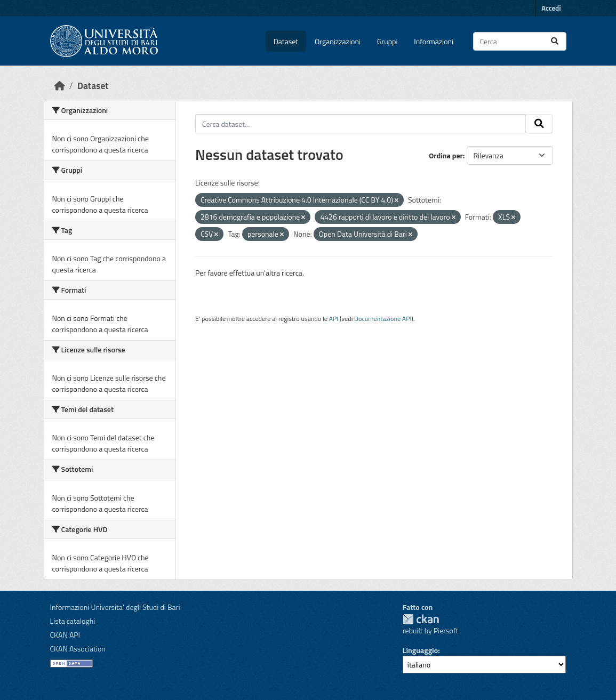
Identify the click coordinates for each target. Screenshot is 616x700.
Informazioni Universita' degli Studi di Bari (115, 607)
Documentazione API (383, 319)
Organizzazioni (338, 41)
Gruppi (387, 41)
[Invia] (555, 41)
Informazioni (434, 41)
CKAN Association (78, 649)
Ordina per (446, 155)
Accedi (551, 8)
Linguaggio (420, 650)
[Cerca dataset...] (520, 41)
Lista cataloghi (73, 621)
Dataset (286, 41)
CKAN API (65, 635)
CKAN (421, 619)
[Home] (60, 86)
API (334, 319)
